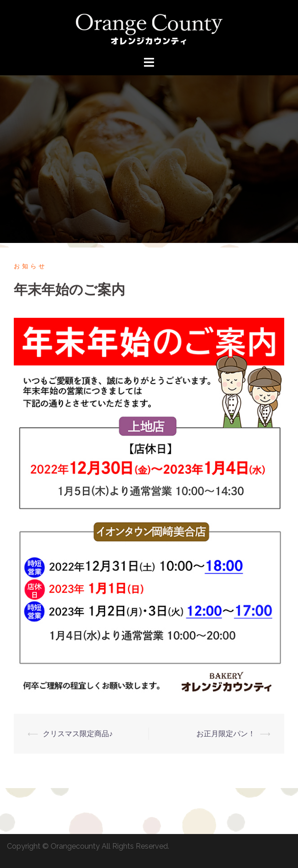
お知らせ (30, 266)
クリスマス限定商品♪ (78, 734)
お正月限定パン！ (226, 734)
